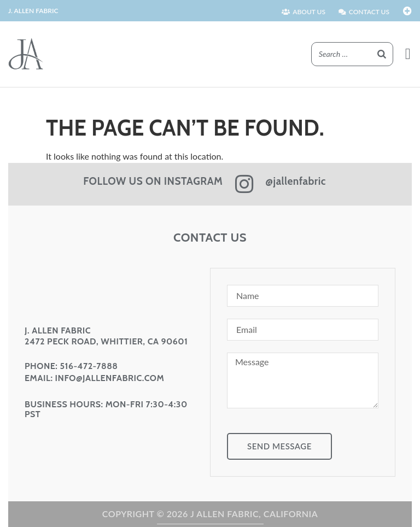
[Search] (382, 54)
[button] (408, 54)
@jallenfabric (296, 181)
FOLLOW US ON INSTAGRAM (153, 181)
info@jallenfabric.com (110, 378)
